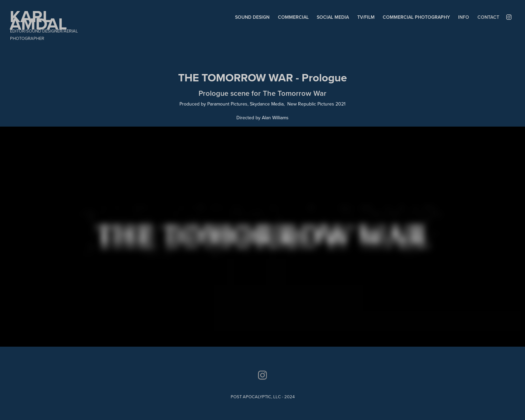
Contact (488, 17)
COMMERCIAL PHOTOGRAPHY (416, 17)
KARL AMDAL (38, 20)
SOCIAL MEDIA (333, 17)
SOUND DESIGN (252, 17)
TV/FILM (366, 17)
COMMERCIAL (293, 17)
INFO (464, 17)
